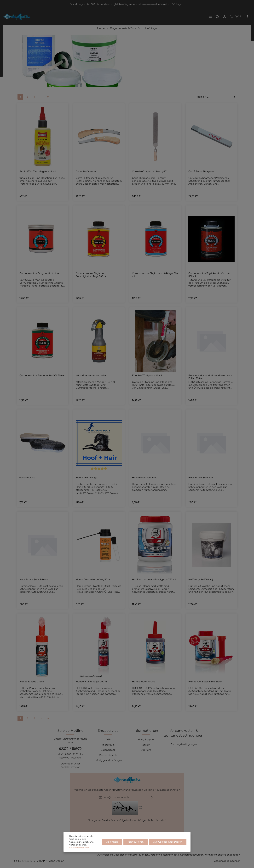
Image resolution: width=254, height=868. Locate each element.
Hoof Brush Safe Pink (201, 478)
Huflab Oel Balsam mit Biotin (205, 682)
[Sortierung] (216, 97)
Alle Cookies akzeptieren (168, 842)
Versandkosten (159, 855)
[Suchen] (217, 17)
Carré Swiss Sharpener (202, 172)
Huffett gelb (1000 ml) (201, 580)
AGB (108, 740)
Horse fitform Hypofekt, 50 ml (93, 580)
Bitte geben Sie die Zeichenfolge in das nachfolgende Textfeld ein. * (127, 820)
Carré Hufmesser (86, 172)
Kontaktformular (70, 767)
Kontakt (146, 745)
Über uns (146, 750)
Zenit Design (57, 861)
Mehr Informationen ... (80, 848)
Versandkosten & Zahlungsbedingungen (184, 733)
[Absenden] (152, 798)
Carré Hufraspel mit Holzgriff (149, 172)
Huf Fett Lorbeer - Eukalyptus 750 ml (154, 580)
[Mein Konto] (225, 17)
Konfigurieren (136, 842)
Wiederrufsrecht (108, 755)
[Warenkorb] (236, 17)
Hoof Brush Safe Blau (145, 478)
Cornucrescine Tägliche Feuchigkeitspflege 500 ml (91, 275)
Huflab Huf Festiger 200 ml (92, 682)
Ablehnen (113, 842)
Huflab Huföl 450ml (143, 682)
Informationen (146, 731)
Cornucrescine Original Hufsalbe (39, 274)
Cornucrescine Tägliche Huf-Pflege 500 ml (155, 275)
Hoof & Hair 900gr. (86, 478)
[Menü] (210, 17)
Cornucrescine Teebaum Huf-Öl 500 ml (42, 376)
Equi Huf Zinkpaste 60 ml (147, 376)
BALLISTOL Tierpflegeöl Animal (38, 172)
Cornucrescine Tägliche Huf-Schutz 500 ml (209, 275)
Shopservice (108, 731)
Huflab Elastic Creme (32, 682)
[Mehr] (248, 17)
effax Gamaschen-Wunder (91, 376)
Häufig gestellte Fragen (108, 760)
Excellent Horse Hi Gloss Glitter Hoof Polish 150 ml (210, 377)
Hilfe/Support (146, 740)
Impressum (108, 745)
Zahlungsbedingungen (184, 744)
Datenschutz (108, 750)
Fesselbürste (27, 478)
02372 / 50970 (70, 749)
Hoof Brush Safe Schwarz (34, 580)
